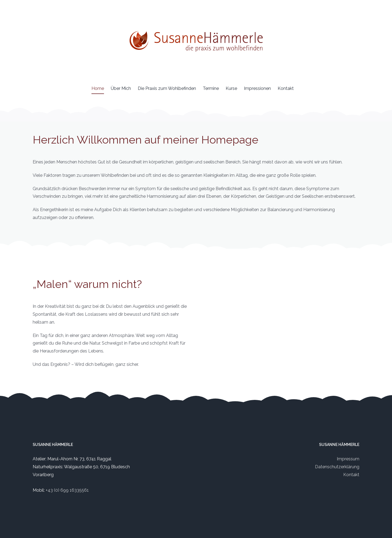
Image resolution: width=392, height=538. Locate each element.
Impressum (348, 459)
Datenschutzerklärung (337, 467)
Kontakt (351, 475)
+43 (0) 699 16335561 (67, 490)
